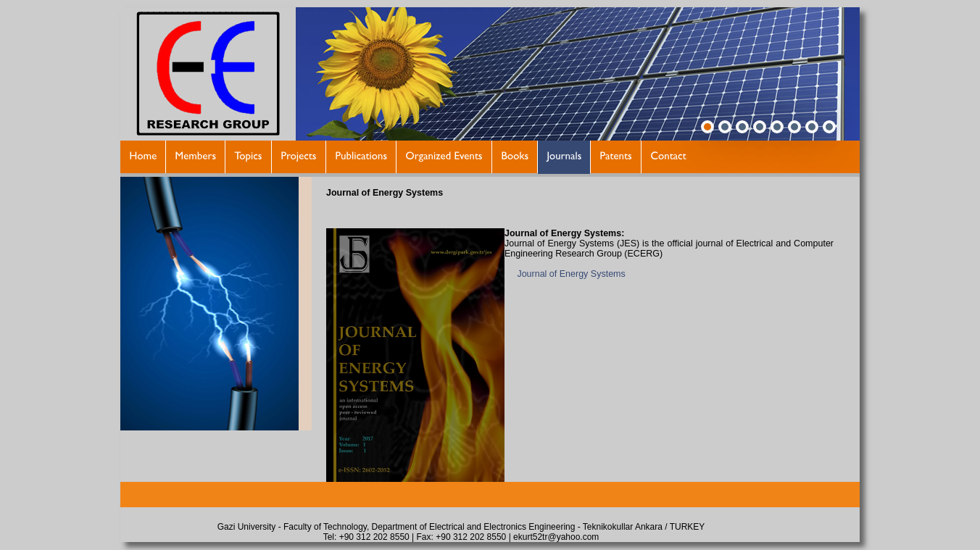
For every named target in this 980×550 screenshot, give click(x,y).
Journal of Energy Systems (571, 274)
